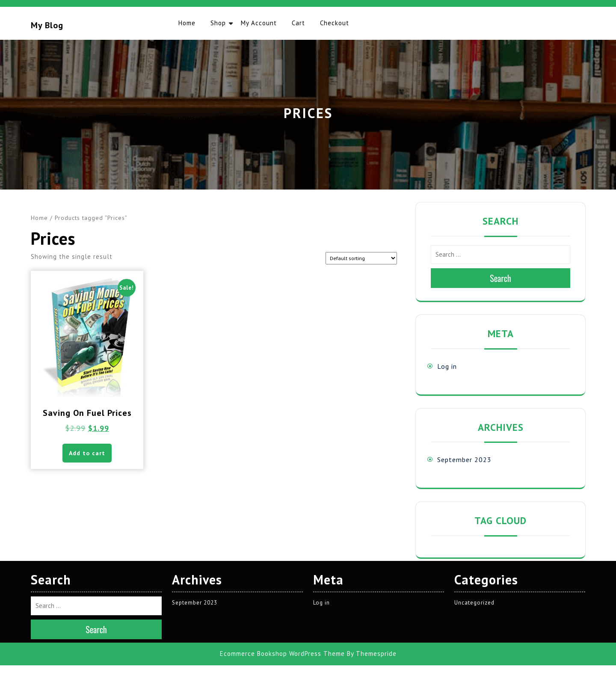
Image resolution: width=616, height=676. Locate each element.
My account (259, 23)
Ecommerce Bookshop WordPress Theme (282, 520)
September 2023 (464, 460)
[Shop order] (361, 258)
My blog (47, 25)
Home (187, 23)
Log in (447, 366)
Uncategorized (474, 469)
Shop (218, 23)
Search (500, 278)
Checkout (335, 23)
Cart (298, 23)
